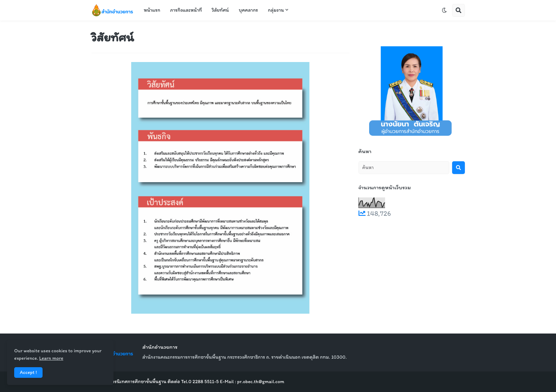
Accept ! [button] (28, 372)
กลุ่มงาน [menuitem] (276, 10)
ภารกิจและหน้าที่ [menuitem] (186, 10)
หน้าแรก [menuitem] (152, 10)
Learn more (51, 358)
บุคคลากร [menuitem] (248, 10)
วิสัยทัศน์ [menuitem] (220, 10)
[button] (444, 10)
